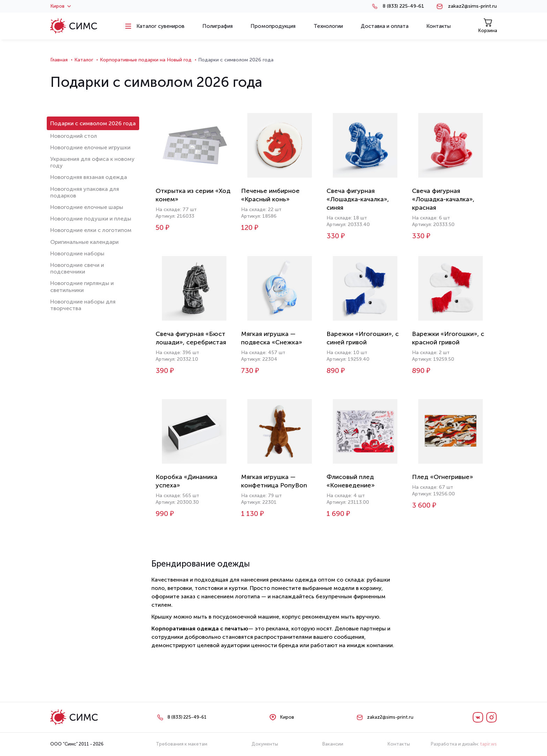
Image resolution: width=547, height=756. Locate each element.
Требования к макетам (182, 744)
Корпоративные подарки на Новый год (146, 60)
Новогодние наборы (77, 253)
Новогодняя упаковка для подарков (85, 192)
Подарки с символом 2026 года (93, 123)
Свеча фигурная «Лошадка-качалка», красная (443, 199)
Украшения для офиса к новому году (92, 162)
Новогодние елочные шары (87, 207)
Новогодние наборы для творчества (83, 305)
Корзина (488, 26)
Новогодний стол (74, 136)
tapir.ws (488, 744)
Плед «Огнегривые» (443, 477)
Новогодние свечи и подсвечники (77, 268)
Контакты (399, 744)
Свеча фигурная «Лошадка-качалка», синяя (358, 199)
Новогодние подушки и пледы (91, 219)
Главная (59, 60)
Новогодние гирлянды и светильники (82, 286)
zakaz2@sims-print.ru (472, 6)
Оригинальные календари (84, 242)
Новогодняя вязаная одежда (89, 177)
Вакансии (333, 744)
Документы (265, 744)
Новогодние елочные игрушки (90, 147)
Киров (61, 6)
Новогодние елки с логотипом (91, 230)
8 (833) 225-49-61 (403, 6)
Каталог (84, 60)
